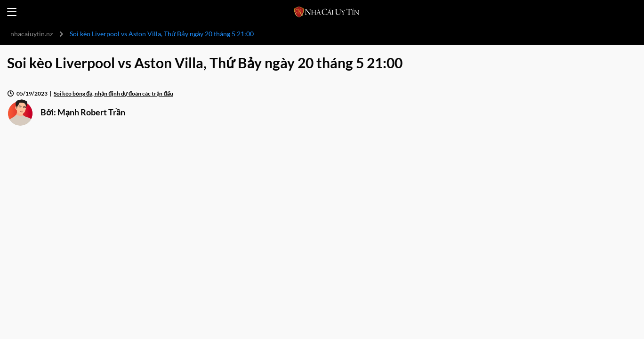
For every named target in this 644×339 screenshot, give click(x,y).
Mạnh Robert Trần (91, 112)
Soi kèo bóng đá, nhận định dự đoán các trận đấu (113, 93)
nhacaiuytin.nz (32, 34)
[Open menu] (12, 12)
